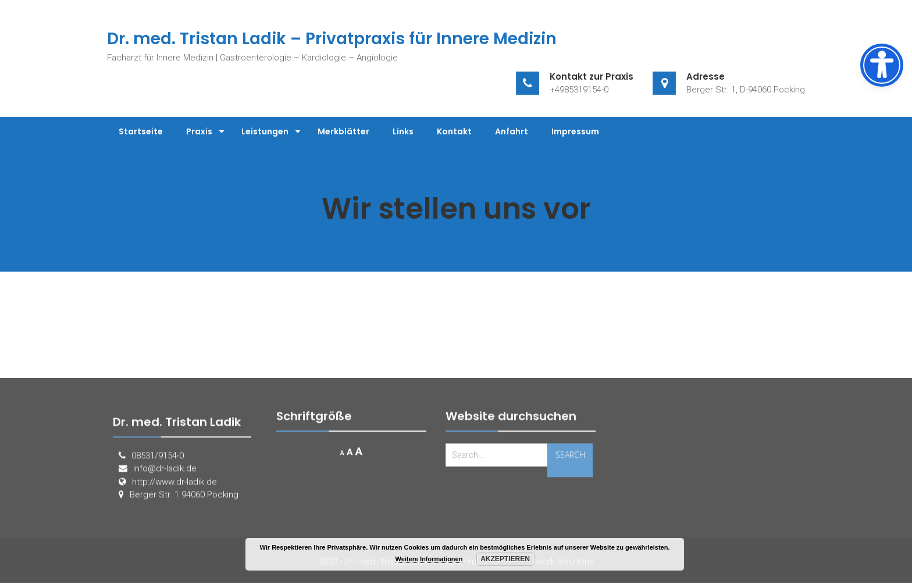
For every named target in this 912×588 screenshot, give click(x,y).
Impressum (575, 131)
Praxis (199, 131)
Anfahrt (512, 131)
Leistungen (265, 131)
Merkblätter (343, 131)
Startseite (141, 131)
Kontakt (454, 131)
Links (403, 131)
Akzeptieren (505, 559)
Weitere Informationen (429, 559)
